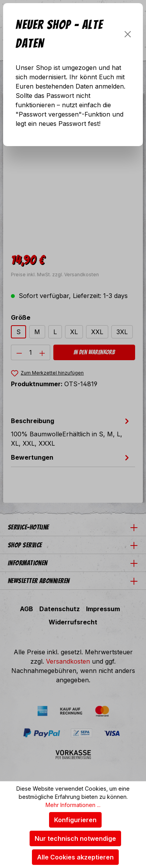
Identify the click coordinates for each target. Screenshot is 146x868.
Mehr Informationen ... (73, 805)
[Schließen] (128, 34)
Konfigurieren (75, 820)
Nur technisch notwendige (75, 838)
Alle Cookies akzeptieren (75, 857)
